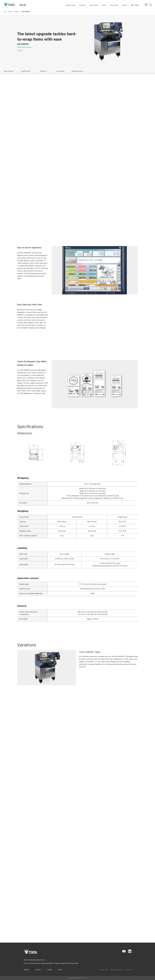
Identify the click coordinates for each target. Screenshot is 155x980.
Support (26, 970)
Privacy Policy (104, 970)
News (60, 970)
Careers (49, 970)
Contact (38, 970)
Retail (20, 51)
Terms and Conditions (116, 970)
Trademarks (128, 970)
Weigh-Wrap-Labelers (24, 47)
